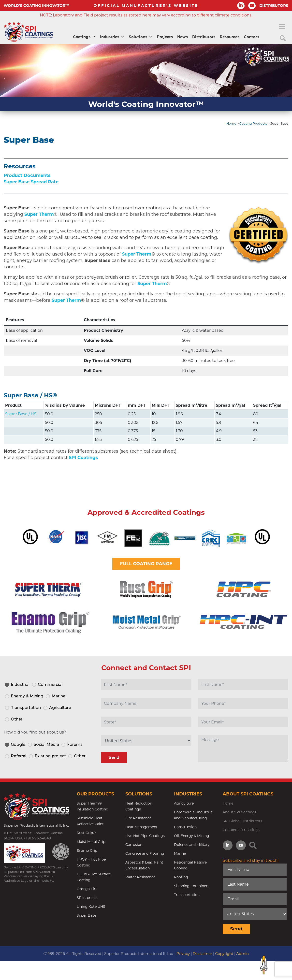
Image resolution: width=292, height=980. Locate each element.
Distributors (204, 37)
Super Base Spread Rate (31, 182)
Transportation (187, 895)
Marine (180, 853)
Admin (242, 954)
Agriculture (184, 803)
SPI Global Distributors (242, 821)
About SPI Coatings (240, 812)
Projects (165, 37)
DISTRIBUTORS (274, 6)
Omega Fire (87, 889)
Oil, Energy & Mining (192, 836)
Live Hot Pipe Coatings (145, 836)
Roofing (181, 877)
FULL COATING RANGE (146, 564)
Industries (112, 37)
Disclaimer (202, 954)
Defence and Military (192, 845)
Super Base (86, 915)
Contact (252, 37)
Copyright (224, 954)
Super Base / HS (28, 395)
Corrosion (134, 845)
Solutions (141, 37)
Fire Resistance (138, 818)
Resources (230, 37)
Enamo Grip (87, 850)
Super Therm (39, 214)
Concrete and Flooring (145, 853)
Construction (185, 827)
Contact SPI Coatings (241, 830)
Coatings (84, 37)
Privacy (183, 954)
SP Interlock (87, 898)
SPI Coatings (83, 458)
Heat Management (141, 827)
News (182, 37)
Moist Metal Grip (91, 842)
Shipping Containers (192, 886)
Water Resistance (140, 877)
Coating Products (253, 123)
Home (231, 123)
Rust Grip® (86, 833)
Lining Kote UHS (91, 907)
